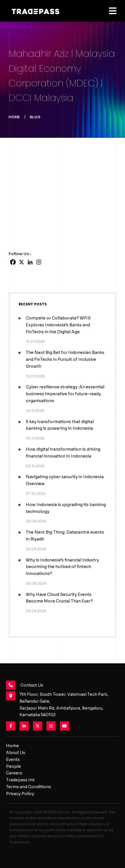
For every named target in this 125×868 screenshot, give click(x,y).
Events (13, 759)
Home (14, 117)
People (13, 766)
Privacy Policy (20, 794)
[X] (22, 262)
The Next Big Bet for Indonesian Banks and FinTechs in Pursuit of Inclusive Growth (65, 359)
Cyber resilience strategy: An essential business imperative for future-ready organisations (65, 394)
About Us (16, 753)
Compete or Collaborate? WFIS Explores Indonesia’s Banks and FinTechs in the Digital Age (58, 325)
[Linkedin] (30, 262)
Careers (14, 773)
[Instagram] (39, 262)
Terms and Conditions (29, 787)
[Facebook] (13, 262)
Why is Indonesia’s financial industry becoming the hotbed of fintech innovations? (62, 567)
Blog (35, 117)
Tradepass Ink (20, 780)
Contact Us (25, 685)
